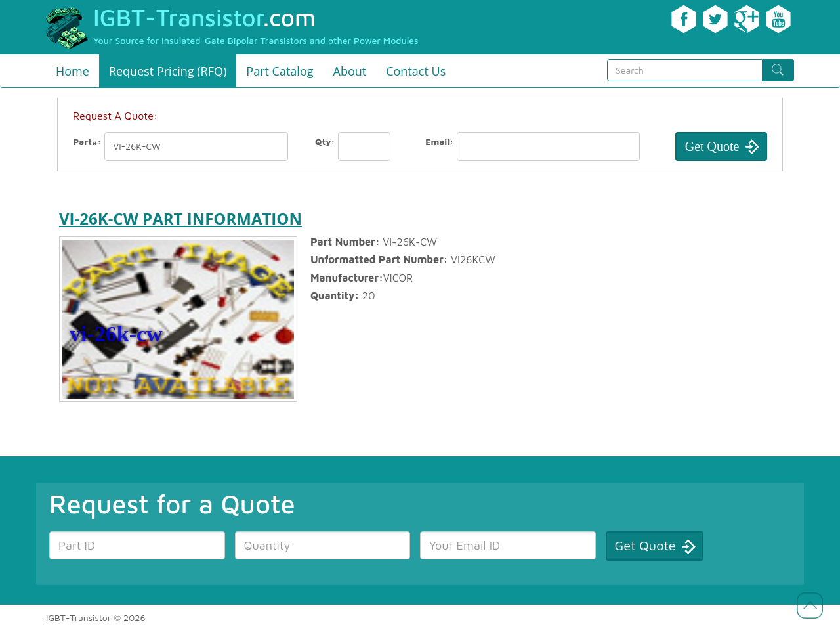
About (350, 71)
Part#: (87, 141)
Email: (439, 141)
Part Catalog (280, 71)
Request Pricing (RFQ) (168, 71)
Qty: (325, 141)
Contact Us (416, 71)
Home (73, 71)
